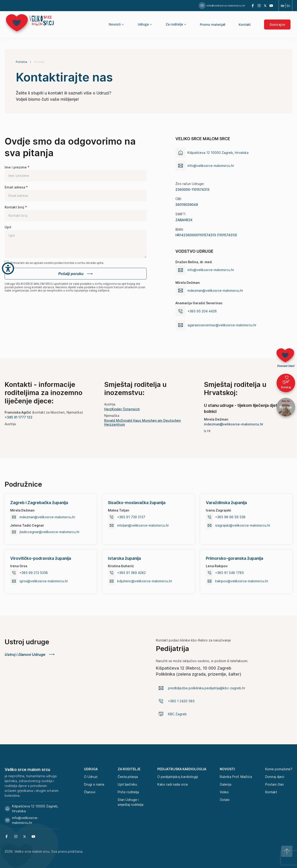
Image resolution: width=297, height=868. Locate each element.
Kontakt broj (14, 207)
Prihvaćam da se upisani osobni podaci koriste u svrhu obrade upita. (57, 263)
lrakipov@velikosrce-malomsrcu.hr (242, 581)
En (288, 6)
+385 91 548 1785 (229, 573)
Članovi (90, 792)
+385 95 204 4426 (202, 311)
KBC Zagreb (177, 714)
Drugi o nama (94, 784)
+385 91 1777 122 (19, 417)
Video (224, 792)
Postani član (274, 784)
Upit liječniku (127, 784)
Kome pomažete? (279, 769)
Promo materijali (213, 24)
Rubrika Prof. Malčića (236, 777)
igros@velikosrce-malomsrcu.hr (44, 581)
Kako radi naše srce (173, 784)
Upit (8, 227)
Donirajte (277, 24)
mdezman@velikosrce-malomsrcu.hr (215, 291)
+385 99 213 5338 (34, 573)
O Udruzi (91, 777)
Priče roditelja (128, 792)
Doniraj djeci (275, 777)
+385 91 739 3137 (131, 517)
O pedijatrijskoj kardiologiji (178, 777)
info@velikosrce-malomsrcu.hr (222, 6)
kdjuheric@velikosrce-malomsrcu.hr (145, 581)
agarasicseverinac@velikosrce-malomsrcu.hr (222, 325)
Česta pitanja (128, 777)
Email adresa (15, 187)
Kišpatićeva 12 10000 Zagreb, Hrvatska (32, 809)
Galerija (226, 784)
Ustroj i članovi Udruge (30, 654)
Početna (21, 62)
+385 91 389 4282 (131, 573)
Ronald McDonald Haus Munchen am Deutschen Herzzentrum (142, 423)
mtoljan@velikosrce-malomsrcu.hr (143, 525)
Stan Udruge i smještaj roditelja (131, 802)
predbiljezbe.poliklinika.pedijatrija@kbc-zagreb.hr (207, 688)
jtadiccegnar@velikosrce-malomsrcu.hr (50, 532)
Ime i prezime (16, 167)
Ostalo (225, 800)
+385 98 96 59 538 (230, 517)
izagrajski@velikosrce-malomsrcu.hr (243, 525)
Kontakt (245, 24)
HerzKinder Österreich (122, 409)
